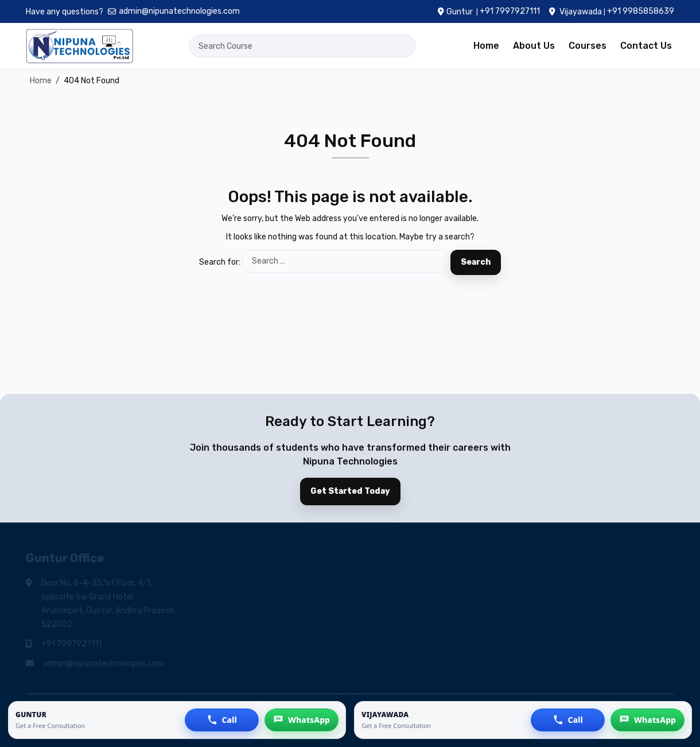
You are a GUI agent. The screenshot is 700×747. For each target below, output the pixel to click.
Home (486, 46)
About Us (534, 46)
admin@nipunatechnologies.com (174, 11)
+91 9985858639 (641, 11)
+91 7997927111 (510, 11)
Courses (588, 46)
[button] (222, 720)
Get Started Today (350, 491)
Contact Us (646, 46)
